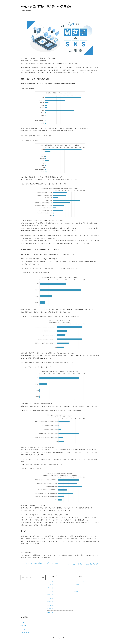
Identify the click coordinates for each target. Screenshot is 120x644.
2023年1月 (50, 588)
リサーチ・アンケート (80, 588)
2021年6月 (50, 609)
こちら (52, 558)
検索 (43, 577)
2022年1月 (50, 602)
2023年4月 (50, 581)
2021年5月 (50, 612)
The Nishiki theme (50, 640)
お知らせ (77, 585)
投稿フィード (24, 626)
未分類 (76, 591)
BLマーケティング (79, 581)
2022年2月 (50, 598)
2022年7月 (50, 591)
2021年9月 (50, 605)
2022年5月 (50, 595)
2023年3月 (50, 585)
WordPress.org (25, 632)
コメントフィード (25, 629)
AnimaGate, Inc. (70, 640)
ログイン (23, 622)
